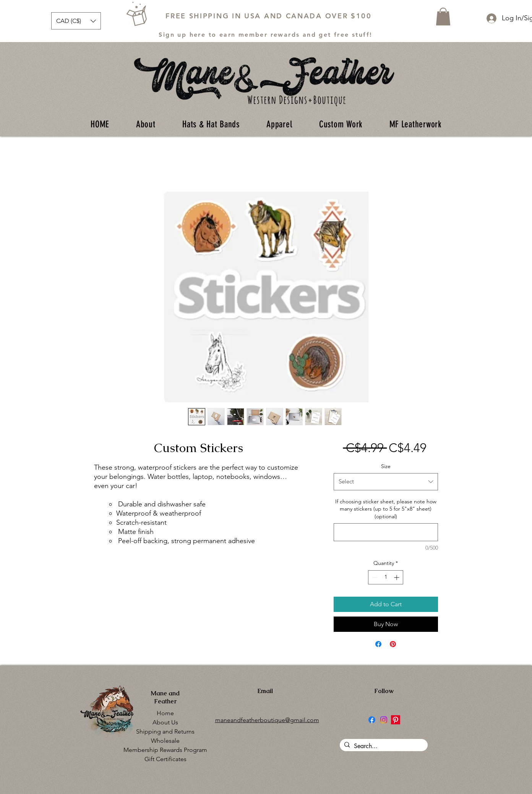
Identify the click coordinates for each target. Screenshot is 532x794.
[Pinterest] (396, 720)
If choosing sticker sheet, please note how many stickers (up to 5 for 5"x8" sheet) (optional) (386, 509)
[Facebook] (372, 720)
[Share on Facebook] (378, 644)
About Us (165, 722)
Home (165, 713)
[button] (76, 21)
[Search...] (383, 746)
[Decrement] (374, 577)
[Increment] (397, 577)
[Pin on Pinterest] (393, 644)
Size (386, 466)
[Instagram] (384, 720)
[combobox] (386, 482)
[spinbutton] (386, 577)
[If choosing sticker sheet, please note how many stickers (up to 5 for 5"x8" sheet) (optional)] (386, 532)
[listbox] (76, 21)
